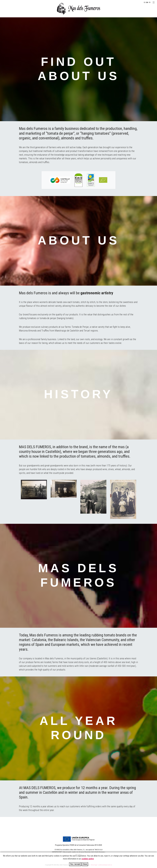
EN (147, 2)
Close (85, 864)
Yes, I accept (75, 864)
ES (145, 2)
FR (150, 2)
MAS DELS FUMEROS (78, 9)
